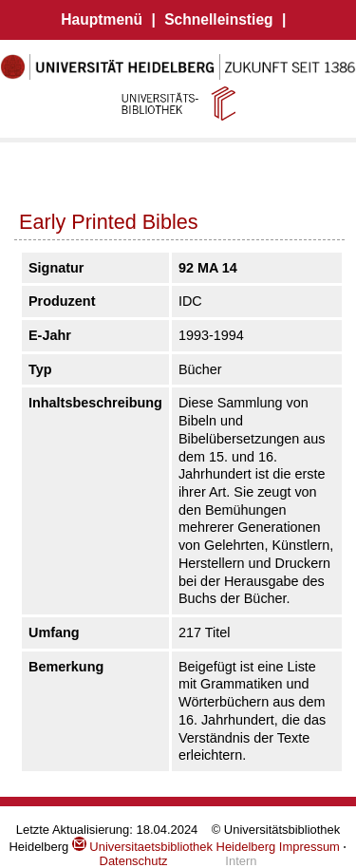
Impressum (309, 847)
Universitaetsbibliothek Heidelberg (174, 847)
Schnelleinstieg (218, 19)
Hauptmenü (102, 19)
